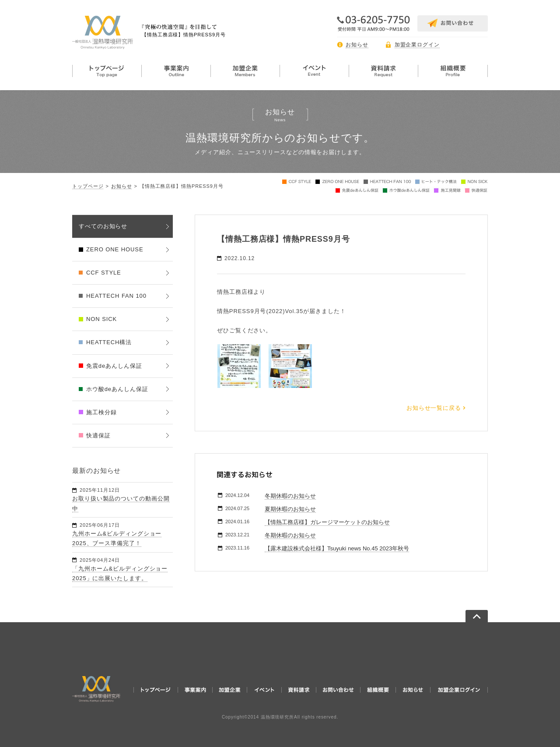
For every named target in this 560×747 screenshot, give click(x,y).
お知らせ (357, 45)
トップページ (88, 186)
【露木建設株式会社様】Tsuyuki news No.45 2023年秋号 (337, 548)
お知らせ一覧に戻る (434, 408)
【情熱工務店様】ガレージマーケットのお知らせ (327, 522)
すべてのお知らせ (103, 226)
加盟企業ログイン (417, 45)
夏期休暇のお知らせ (290, 509)
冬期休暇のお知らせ (290, 496)
